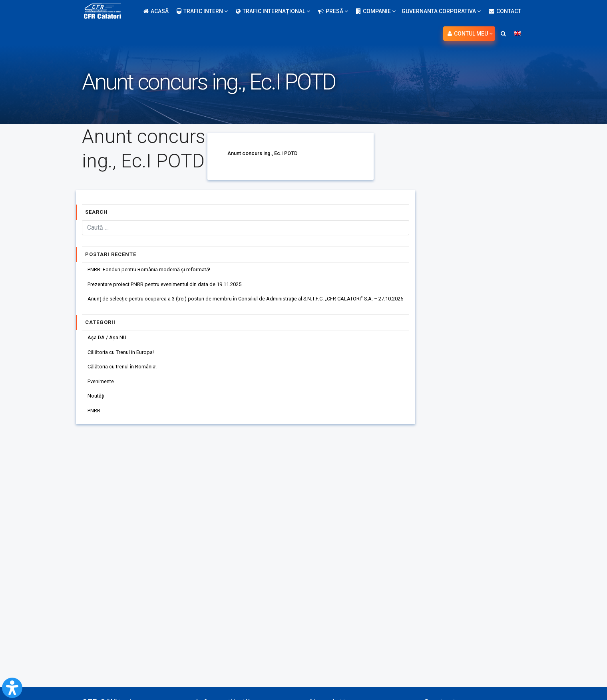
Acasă (156, 11)
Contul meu (470, 34)
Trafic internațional (273, 11)
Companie (376, 11)
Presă (333, 11)
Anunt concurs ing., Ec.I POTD (266, 153)
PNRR (96, 422)
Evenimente (103, 390)
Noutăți (98, 406)
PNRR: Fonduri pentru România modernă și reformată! (156, 270)
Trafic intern (202, 11)
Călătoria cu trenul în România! (127, 374)
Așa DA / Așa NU (109, 342)
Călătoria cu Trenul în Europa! (125, 358)
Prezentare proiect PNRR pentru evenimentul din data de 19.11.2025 (174, 286)
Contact (505, 11)
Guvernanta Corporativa (441, 11)
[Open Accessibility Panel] (12, 688)
